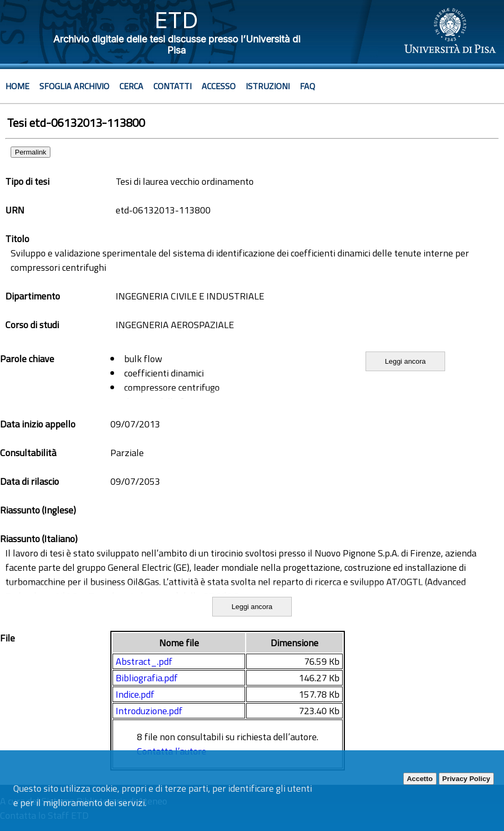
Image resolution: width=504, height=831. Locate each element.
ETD (176, 20)
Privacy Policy (466, 779)
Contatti (172, 86)
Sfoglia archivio (74, 86)
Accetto (420, 779)
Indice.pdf (135, 694)
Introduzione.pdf (149, 711)
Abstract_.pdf (144, 661)
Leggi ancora (405, 361)
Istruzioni (268, 86)
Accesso (219, 86)
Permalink (31, 152)
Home (17, 86)
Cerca (131, 86)
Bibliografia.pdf (147, 678)
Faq (307, 86)
